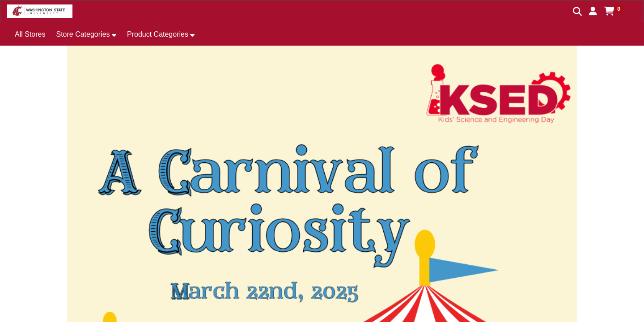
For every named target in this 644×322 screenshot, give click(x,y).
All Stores (30, 34)
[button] (593, 11)
